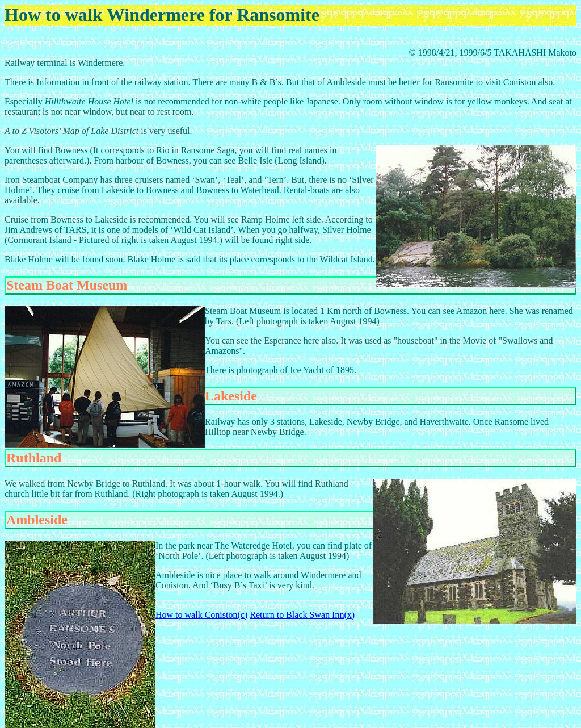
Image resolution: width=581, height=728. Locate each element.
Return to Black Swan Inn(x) (302, 615)
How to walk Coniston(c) (201, 615)
